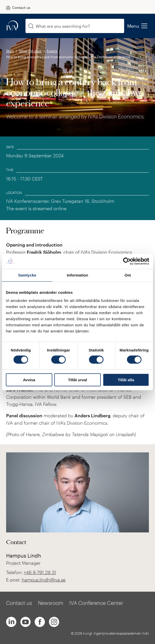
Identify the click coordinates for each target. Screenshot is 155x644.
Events (52, 51)
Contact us (21, 7)
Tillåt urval (78, 380)
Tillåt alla (126, 380)
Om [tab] (128, 275)
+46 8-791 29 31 (40, 572)
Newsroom (51, 603)
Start (10, 51)
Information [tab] (77, 275)
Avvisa (29, 380)
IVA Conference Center (96, 603)
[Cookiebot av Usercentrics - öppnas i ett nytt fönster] (127, 261)
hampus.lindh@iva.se (44, 580)
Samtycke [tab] (27, 275)
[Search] (31, 26)
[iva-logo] (12, 26)
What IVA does (30, 51)
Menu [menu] (137, 26)
